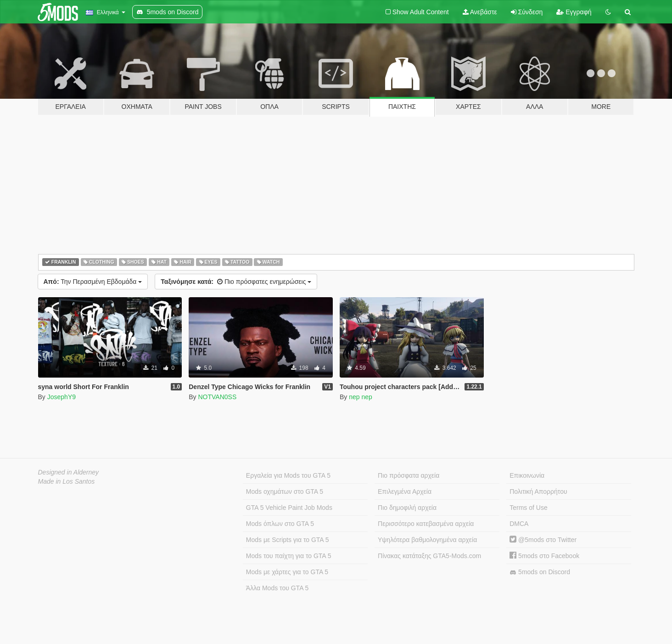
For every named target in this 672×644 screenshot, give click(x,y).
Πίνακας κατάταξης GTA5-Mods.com (429, 556)
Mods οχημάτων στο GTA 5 (285, 491)
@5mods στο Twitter (543, 540)
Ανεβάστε (480, 12)
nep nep (361, 397)
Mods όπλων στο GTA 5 (280, 524)
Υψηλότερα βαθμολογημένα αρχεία (427, 540)
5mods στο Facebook (544, 556)
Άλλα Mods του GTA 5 (277, 588)
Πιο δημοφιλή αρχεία (407, 508)
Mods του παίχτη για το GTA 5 (289, 556)
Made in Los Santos (67, 481)
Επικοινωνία (527, 475)
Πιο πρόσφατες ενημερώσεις (236, 282)
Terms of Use (528, 508)
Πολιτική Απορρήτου (538, 491)
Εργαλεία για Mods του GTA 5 (288, 475)
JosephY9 (62, 397)
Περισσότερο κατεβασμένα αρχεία (426, 524)
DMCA (519, 524)
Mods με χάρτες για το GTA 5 (287, 572)
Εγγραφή (574, 12)
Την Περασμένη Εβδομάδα (93, 282)
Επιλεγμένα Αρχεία (405, 491)
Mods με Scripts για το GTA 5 (288, 540)
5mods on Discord (540, 572)
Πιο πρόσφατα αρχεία (409, 475)
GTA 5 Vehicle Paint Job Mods (289, 508)
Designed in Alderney (69, 472)
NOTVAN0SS (217, 397)
